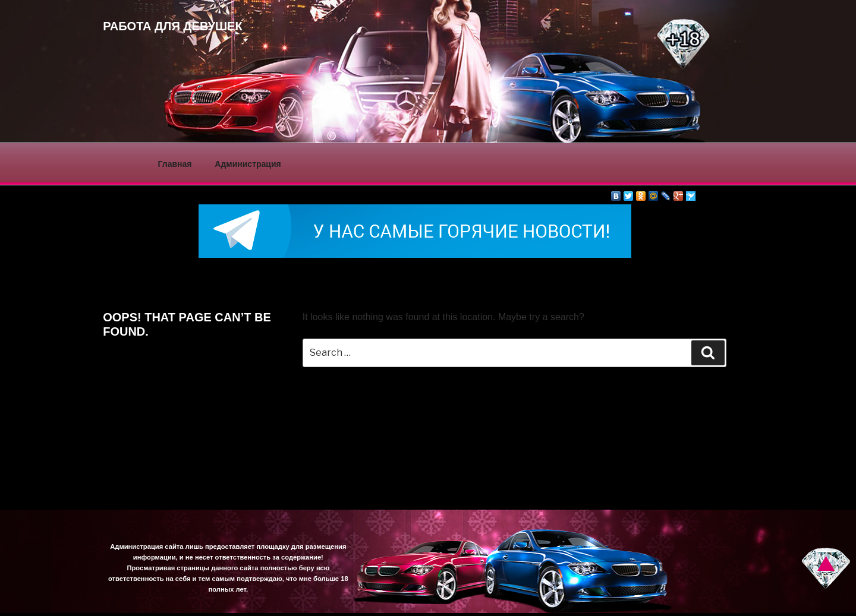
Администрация (248, 164)
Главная (175, 164)
